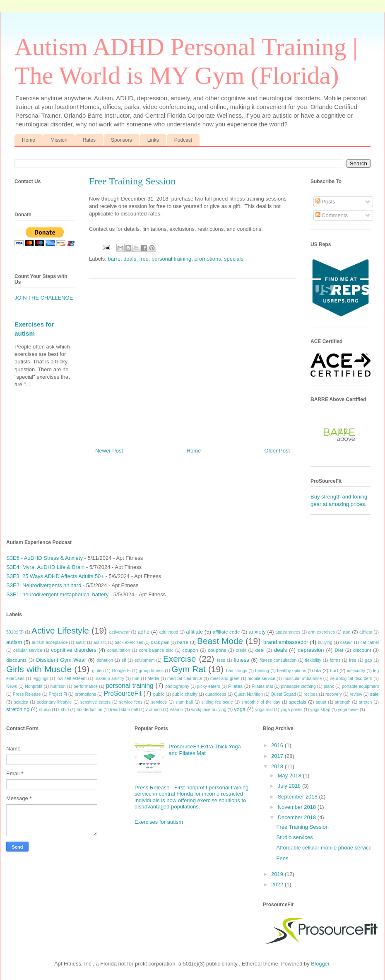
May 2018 (290, 776)
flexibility (313, 660)
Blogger (320, 964)
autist (81, 642)
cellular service (28, 650)
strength (343, 702)
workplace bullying (209, 710)
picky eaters (209, 686)
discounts (16, 660)
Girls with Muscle (39, 669)
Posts (325, 202)
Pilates (235, 686)
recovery (334, 694)
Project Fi (58, 694)
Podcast (183, 140)
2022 (278, 884)
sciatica (21, 702)
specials (234, 259)
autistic (100, 642)
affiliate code (226, 632)
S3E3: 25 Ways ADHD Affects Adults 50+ (55, 576)
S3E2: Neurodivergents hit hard (44, 585)
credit (241, 650)
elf (124, 660)
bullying (325, 642)
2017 (278, 756)
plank (329, 686)
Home (29, 140)
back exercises (129, 642)
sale (374, 694)
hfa (318, 670)
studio (45, 710)
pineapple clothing (298, 686)
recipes (311, 694)
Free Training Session (302, 827)
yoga (240, 709)
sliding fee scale (217, 702)
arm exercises (321, 632)
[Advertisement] (192, 360)
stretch (365, 702)
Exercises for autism (159, 822)
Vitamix (176, 710)
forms (335, 660)
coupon (190, 650)
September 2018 (298, 797)
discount (362, 650)
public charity (185, 694)
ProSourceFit (123, 693)
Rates (89, 140)
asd (347, 632)
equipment (145, 660)
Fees (282, 858)
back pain (160, 642)
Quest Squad (283, 694)
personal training (171, 259)
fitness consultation (278, 660)
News (12, 686)
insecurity (356, 671)
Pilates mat (262, 686)
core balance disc (156, 650)
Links (153, 140)
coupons (217, 650)
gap (368, 660)
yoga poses (292, 710)
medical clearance (185, 679)
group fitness (151, 671)
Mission (59, 140)
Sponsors (122, 140)
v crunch (154, 710)
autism (14, 642)
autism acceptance (50, 642)
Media (153, 679)
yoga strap (320, 710)
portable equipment (360, 686)
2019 (278, 874)
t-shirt (64, 710)
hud (334, 670)
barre (114, 259)
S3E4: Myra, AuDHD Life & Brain (45, 567)
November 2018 (298, 807)
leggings (40, 679)
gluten (98, 671)
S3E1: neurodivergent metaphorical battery (57, 594)
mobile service (261, 679)
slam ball (184, 702)
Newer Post (109, 451)
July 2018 (290, 786)
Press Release (27, 694)
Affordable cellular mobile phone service (324, 848)
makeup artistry (110, 679)
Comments (332, 215)
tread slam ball (124, 710)
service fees (131, 702)
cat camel (370, 642)
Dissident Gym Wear (61, 660)
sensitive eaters (95, 702)
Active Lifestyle (60, 630)
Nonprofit (34, 686)
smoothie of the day (261, 702)
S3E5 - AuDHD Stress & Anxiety (45, 558)
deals (130, 259)
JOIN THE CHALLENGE (44, 298)
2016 (278, 745)
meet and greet (225, 679)
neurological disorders (351, 679)
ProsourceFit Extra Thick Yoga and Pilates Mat (205, 750)
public (159, 694)
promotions (207, 259)
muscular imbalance (302, 679)
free (144, 259)
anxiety (257, 632)
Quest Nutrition (248, 694)
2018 (278, 766)
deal (260, 650)
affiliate (194, 632)
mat (136, 679)
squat (321, 702)
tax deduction (89, 710)
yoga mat (264, 710)
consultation (119, 650)
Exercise (180, 659)
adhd (143, 632)
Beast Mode (220, 641)
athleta (366, 632)
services (159, 702)
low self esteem (72, 679)
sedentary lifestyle (54, 702)
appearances (288, 632)
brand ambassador (286, 642)
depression (311, 650)
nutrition (58, 686)
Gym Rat (188, 669)
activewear (120, 632)
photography (177, 686)
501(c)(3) (15, 632)
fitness (241, 660)
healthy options (291, 671)
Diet (339, 650)
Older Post (277, 451)
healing (262, 671)
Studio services (294, 837)
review (356, 694)
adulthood (169, 632)
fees (221, 660)
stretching (18, 709)
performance (86, 686)
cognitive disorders (74, 650)
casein (346, 642)
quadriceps (216, 694)
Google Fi (121, 671)
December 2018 (298, 817)
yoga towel (348, 710)
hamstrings (237, 671)
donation (105, 660)
